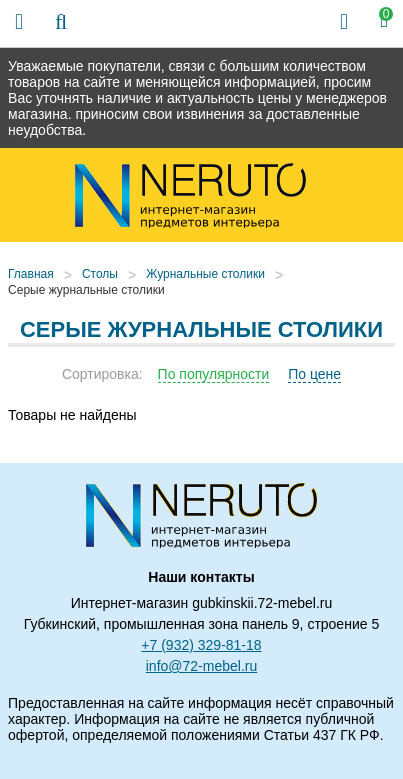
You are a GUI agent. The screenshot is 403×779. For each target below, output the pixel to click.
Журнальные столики (205, 274)
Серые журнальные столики (86, 290)
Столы (100, 274)
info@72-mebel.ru (202, 666)
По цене (314, 374)
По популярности (214, 374)
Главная (31, 274)
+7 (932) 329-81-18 (201, 645)
